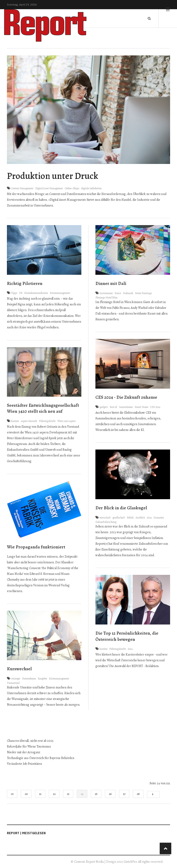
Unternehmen (29, 679)
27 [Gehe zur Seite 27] (124, 794)
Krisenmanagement (60, 293)
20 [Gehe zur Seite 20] (26, 794)
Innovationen (126, 407)
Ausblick (140, 518)
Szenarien (159, 518)
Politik (130, 518)
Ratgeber (42, 679)
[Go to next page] (153, 794)
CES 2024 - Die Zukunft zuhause (126, 397)
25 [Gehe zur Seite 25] (96, 794)
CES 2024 (155, 407)
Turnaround (13, 683)
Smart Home (141, 407)
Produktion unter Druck (53, 176)
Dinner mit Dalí (111, 283)
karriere (15, 421)
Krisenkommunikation (36, 293)
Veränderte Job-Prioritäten (25, 764)
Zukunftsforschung (106, 522)
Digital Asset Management (49, 188)
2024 (149, 518)
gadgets (104, 407)
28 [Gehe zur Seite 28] (138, 794)
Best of (113, 407)
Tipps (14, 293)
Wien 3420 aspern (66, 421)
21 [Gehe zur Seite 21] (40, 794)
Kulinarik (128, 293)
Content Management (22, 188)
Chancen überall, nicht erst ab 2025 (30, 741)
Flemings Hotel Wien (106, 298)
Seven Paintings (143, 293)
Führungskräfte (47, 421)
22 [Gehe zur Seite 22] (54, 794)
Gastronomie (106, 293)
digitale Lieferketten (91, 188)
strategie (16, 679)
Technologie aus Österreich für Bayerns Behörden (41, 758)
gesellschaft (119, 518)
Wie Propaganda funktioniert (36, 547)
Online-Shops (72, 188)
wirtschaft (105, 518)
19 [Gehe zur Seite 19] (12, 794)
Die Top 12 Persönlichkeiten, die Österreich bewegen (127, 636)
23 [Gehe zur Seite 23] (68, 794)
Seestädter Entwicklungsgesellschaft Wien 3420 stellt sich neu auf (43, 408)
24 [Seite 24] (82, 794)
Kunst (118, 293)
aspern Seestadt (29, 421)
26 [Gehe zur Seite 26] (110, 794)
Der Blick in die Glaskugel (121, 508)
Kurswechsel (19, 669)
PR (21, 293)
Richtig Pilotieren (25, 283)
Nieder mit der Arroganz (24, 752)
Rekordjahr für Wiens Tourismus (29, 746)
